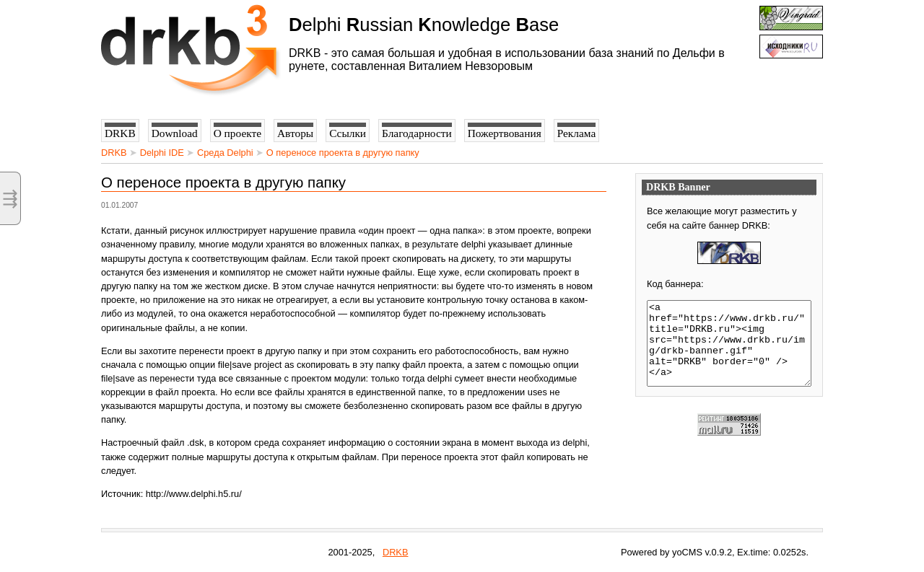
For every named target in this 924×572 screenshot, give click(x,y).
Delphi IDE (162, 153)
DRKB (114, 153)
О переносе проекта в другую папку (343, 153)
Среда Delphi (225, 153)
